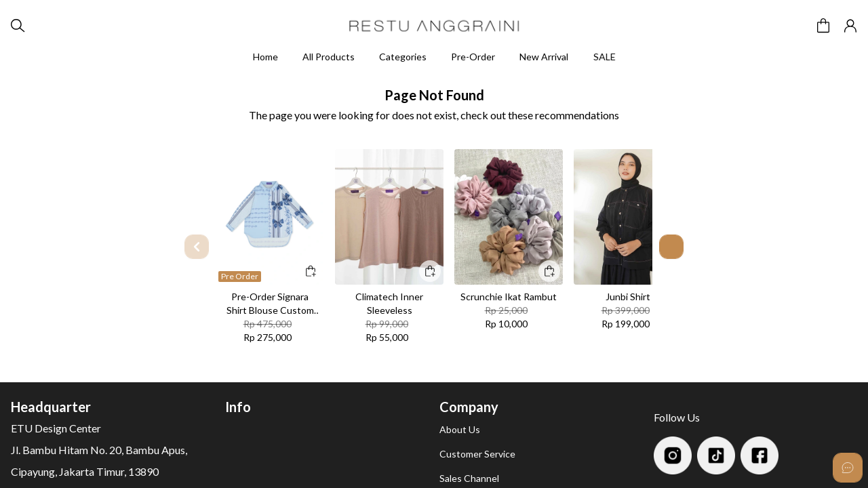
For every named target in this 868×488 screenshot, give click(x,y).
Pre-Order (473, 57)
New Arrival (544, 57)
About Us (460, 429)
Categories (403, 57)
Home (265, 57)
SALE (606, 57)
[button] (823, 26)
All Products (329, 57)
